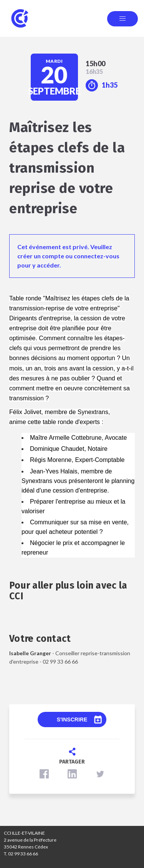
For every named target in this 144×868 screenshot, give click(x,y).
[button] (44, 774)
